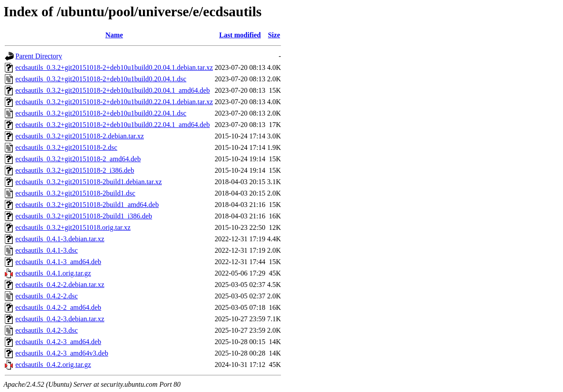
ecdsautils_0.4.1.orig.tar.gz (53, 273)
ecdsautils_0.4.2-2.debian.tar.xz (60, 285)
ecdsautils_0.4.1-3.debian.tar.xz (60, 239)
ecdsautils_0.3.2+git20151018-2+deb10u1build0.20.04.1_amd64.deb (113, 90)
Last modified (240, 35)
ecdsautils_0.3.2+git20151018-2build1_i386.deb (84, 216)
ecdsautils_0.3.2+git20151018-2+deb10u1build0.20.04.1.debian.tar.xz (114, 67)
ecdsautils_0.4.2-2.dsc (47, 296)
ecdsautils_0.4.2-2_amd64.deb (58, 307)
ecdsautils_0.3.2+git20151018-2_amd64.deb (78, 159)
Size (274, 35)
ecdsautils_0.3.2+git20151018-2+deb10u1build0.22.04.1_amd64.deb (113, 125)
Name (114, 35)
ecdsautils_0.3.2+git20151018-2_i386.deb (75, 170)
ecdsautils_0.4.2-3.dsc (47, 330)
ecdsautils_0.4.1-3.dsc (47, 250)
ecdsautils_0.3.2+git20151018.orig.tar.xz (73, 227)
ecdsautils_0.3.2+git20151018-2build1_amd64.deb (87, 205)
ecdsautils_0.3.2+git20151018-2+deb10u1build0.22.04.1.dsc (101, 113)
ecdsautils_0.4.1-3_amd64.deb (58, 262)
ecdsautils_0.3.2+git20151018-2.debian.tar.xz (80, 136)
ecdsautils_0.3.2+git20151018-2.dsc (66, 147)
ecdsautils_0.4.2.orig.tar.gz (53, 365)
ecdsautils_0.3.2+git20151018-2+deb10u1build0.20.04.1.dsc (101, 79)
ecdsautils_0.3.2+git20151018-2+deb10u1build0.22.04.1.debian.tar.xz (114, 102)
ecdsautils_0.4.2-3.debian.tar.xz (60, 319)
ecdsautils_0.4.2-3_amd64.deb (58, 342)
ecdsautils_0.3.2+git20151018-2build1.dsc (75, 193)
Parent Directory (39, 56)
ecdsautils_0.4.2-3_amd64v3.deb (62, 353)
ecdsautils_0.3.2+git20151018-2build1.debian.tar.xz (89, 182)
